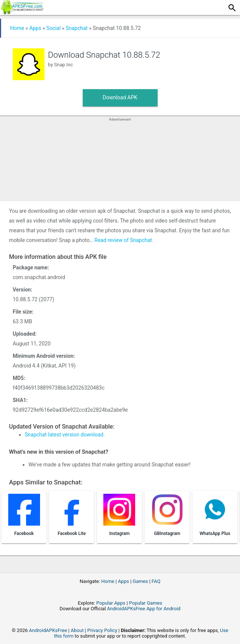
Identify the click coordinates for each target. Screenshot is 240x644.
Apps (35, 28)
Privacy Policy (102, 630)
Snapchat (77, 28)
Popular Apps (111, 603)
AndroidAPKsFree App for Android (144, 609)
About (77, 630)
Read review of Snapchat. (124, 240)
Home (17, 28)
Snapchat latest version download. (65, 435)
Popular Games (145, 603)
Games (140, 581)
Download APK (120, 97)
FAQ (156, 581)
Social (54, 28)
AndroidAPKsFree (48, 630)
